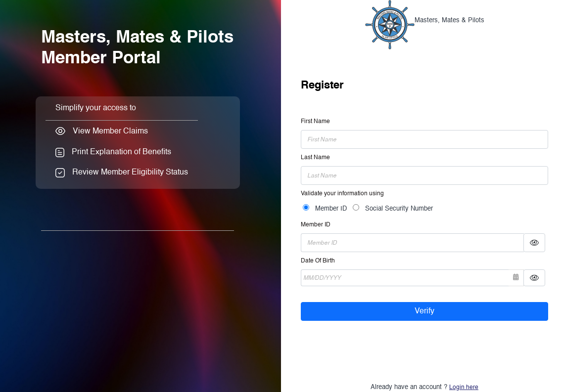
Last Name (315, 158)
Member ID (331, 209)
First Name (315, 122)
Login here (464, 388)
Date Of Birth (318, 261)
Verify (424, 311)
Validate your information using (342, 194)
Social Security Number (399, 209)
